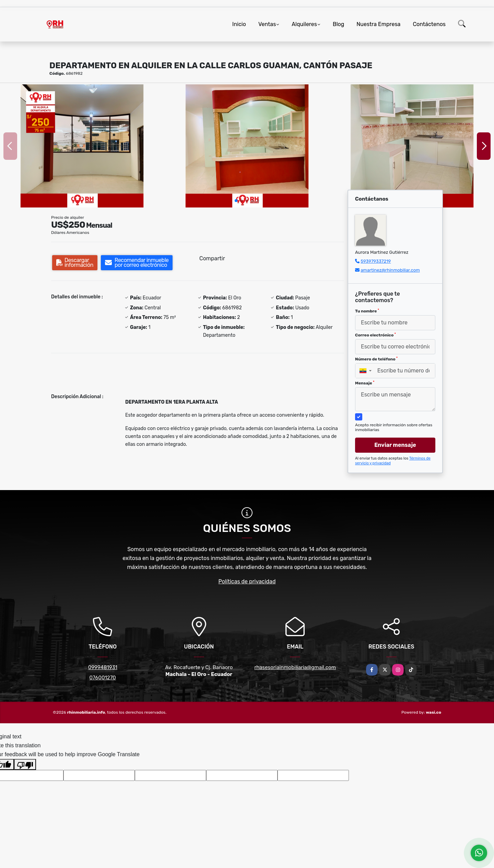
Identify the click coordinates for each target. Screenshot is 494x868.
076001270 (103, 678)
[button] (236, 201)
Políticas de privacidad (247, 581)
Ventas (267, 24)
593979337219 (376, 261)
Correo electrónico (375, 335)
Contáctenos (429, 24)
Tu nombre (367, 311)
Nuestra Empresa (378, 24)
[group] (82, 146)
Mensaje (365, 383)
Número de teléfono (376, 359)
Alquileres (304, 24)
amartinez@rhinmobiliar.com (390, 270)
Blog (338, 24)
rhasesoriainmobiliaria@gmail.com (295, 667)
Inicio (239, 24)
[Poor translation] (25, 764)
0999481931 (103, 667)
